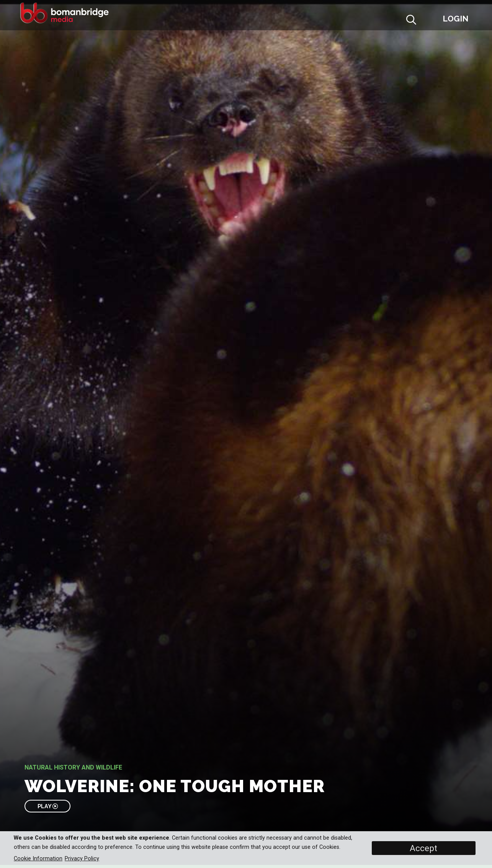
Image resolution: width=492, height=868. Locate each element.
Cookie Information (38, 859)
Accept (423, 848)
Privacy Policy (82, 859)
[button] (430, 22)
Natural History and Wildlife (73, 767)
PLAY (48, 806)
